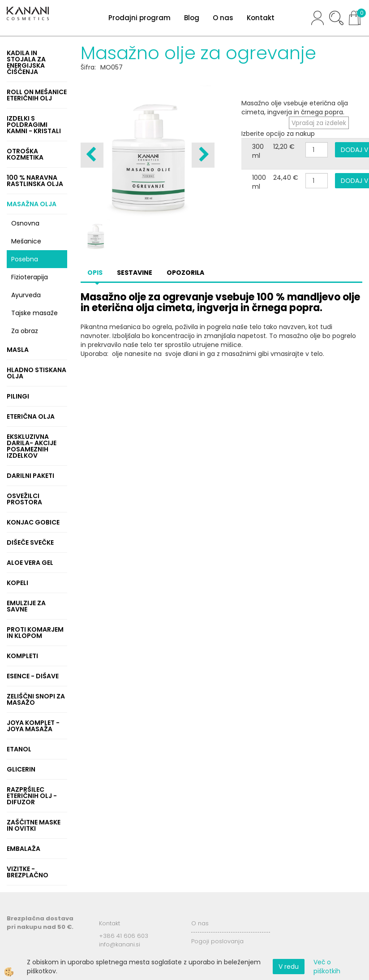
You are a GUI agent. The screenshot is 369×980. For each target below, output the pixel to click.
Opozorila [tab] (185, 273)
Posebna (25, 259)
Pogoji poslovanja (217, 941)
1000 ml (259, 182)
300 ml (258, 151)
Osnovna (25, 223)
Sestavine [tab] (135, 273)
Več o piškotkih (327, 967)
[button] (203, 155)
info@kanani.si (120, 944)
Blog (192, 18)
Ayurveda (26, 295)
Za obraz (25, 331)
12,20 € (284, 147)
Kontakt (261, 18)
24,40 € (286, 178)
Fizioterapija (30, 277)
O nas (223, 18)
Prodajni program (139, 18)
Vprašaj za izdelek (319, 123)
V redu (289, 967)
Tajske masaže (34, 313)
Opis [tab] (95, 273)
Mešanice (26, 241)
